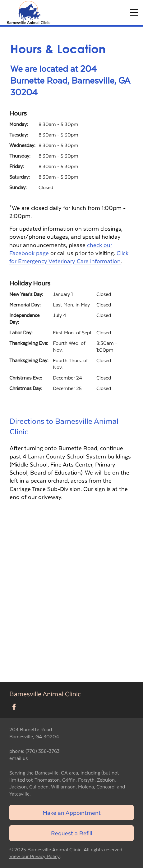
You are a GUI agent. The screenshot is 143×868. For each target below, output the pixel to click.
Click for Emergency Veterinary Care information (69, 257)
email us (18, 758)
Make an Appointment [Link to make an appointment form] (72, 812)
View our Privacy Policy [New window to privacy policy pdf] (35, 856)
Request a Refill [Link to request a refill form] (71, 833)
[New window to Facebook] (14, 707)
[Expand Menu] (134, 13)
